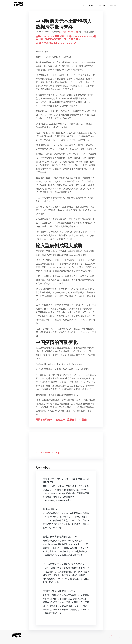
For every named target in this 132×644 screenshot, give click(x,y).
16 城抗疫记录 (50, 509)
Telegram (101, 5)
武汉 (73, 32)
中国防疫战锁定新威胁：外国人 (59, 591)
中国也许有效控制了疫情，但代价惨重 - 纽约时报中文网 (66, 481)
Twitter (113, 5)
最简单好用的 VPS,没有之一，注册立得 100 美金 (61, 420)
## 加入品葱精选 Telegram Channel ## (56, 43)
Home (82, 5)
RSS (91, 5)
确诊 (77, 32)
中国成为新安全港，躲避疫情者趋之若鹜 (64, 564)
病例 (65, 32)
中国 (69, 32)
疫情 (61, 32)
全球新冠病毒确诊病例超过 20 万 (60, 537)
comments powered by (48, 453)
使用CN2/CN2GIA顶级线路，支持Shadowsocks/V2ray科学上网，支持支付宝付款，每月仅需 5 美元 (66, 38)
